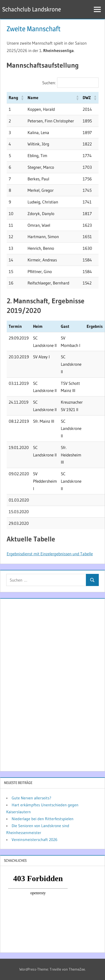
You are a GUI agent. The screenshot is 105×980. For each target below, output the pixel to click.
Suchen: (49, 83)
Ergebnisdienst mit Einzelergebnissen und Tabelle (50, 554)
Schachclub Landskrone (32, 9)
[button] (22, 98)
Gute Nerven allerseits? (31, 798)
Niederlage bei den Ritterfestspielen (43, 819)
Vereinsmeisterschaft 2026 (35, 840)
